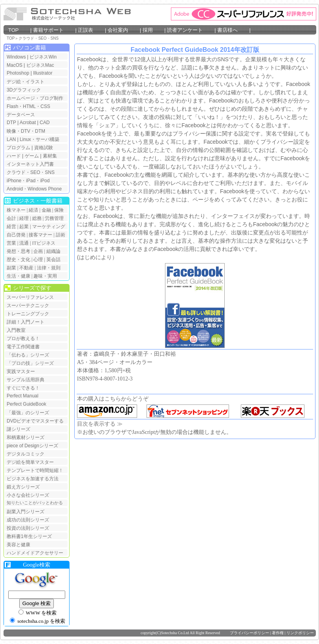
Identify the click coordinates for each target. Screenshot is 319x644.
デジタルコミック (26, 454)
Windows (16, 57)
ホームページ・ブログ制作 (35, 98)
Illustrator (43, 73)
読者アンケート (190, 30)
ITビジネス (44, 243)
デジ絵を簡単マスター (30, 462)
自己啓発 (16, 235)
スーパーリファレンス (30, 297)
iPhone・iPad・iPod (28, 181)
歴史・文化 (18, 260)
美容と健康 (18, 545)
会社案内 (123, 30)
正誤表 (90, 30)
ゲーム (32, 156)
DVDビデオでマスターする (35, 421)
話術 (60, 235)
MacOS (15, 65)
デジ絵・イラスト (26, 82)
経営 (11, 227)
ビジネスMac (40, 65)
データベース (21, 115)
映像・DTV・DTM (26, 131)
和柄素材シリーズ (26, 437)
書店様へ (233, 30)
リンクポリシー (300, 633)
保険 (59, 210)
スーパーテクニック (28, 306)
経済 (33, 210)
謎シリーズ (18, 429)
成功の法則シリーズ (28, 520)
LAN (11, 139)
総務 (37, 218)
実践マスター (21, 371)
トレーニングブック (28, 314)
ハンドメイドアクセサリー (35, 553)
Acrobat (28, 123)
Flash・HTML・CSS (28, 106)
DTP (11, 123)
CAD (45, 123)
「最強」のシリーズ (28, 413)
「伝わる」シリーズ (28, 355)
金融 (46, 210)
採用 (153, 30)
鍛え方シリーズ (23, 487)
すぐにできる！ (23, 388)
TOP (18, 30)
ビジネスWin (43, 57)
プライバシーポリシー (249, 633)
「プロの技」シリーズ (30, 363)
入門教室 (16, 330)
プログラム (18, 148)
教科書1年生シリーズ (29, 536)
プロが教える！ (23, 338)
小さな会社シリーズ (28, 495)
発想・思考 (18, 251)
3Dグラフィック (24, 90)
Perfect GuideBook (27, 404)
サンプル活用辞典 (26, 380)
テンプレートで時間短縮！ (35, 470)
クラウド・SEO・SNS (38, 38)
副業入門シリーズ (26, 512)
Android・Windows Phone (34, 189)
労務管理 (54, 218)
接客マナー (40, 235)
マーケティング (49, 227)
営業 (11, 243)
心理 (38, 260)
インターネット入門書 (30, 164)
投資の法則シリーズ (28, 528)
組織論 (53, 251)
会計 (11, 218)
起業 (24, 227)
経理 (24, 218)
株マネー (16, 210)
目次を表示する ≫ (100, 424)
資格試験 (44, 148)
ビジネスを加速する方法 (33, 479)
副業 (11, 268)
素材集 (50, 156)
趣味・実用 (45, 276)
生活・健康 (18, 276)
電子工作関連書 (23, 347)
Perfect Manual (23, 396)
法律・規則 (49, 268)
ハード (14, 156)
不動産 (26, 268)
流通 (24, 243)
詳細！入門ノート (26, 322)
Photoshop (19, 73)
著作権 (278, 633)
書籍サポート (53, 30)
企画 (38, 251)
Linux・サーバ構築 (39, 139)
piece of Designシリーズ (32, 446)
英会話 (53, 260)
